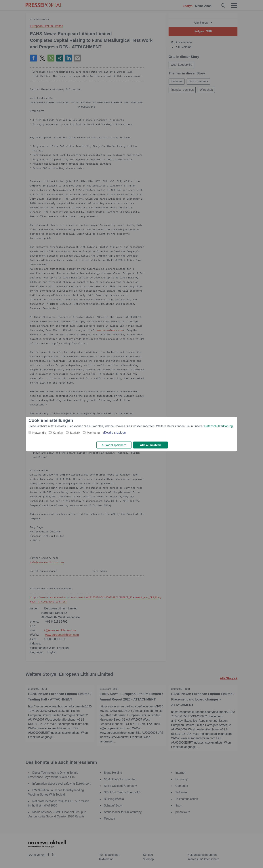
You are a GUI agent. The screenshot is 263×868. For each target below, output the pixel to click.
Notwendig (39, 433)
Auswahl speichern (114, 445)
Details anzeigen (115, 432)
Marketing (93, 433)
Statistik (75, 433)
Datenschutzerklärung (219, 426)
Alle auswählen (150, 445)
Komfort (58, 433)
